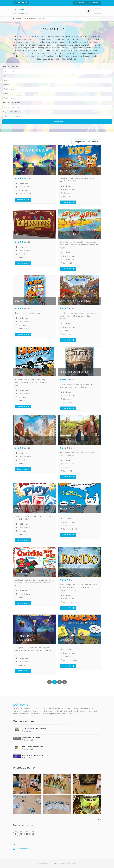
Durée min (6, 85)
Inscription (80, 3)
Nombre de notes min (11, 103)
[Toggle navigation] (97, 11)
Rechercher (57, 122)
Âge (4, 76)
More (98, 820)
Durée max (7, 94)
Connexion (94, 3)
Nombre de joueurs (10, 67)
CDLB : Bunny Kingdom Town (34, 728)
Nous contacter (21, 849)
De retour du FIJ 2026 (31, 738)
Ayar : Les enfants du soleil (33, 746)
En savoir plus (23, 200)
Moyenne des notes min (12, 112)
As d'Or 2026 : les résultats (33, 755)
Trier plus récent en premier (85, 142)
